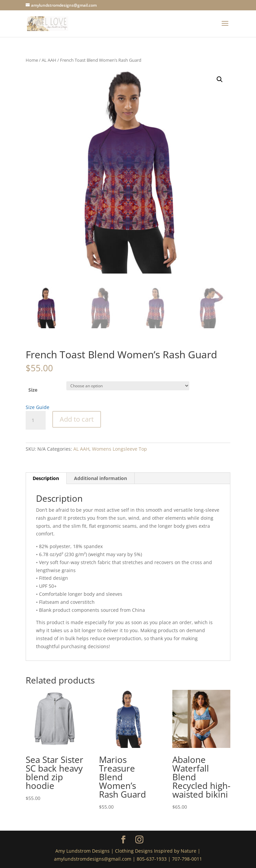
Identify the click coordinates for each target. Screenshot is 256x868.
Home (32, 60)
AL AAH (49, 60)
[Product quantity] (36, 420)
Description (46, 478)
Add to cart (77, 419)
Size (33, 390)
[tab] (46, 478)
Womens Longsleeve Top (119, 449)
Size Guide (37, 407)
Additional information (100, 478)
